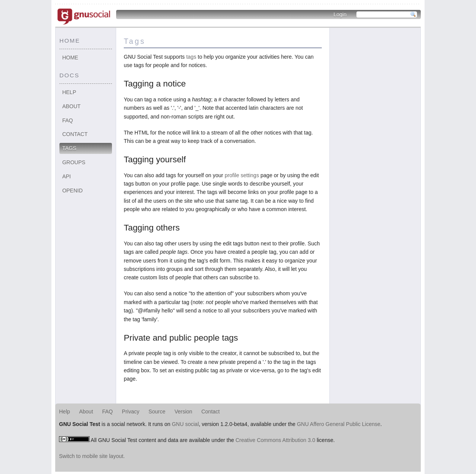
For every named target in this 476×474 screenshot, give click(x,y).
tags (191, 57)
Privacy (131, 412)
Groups (74, 162)
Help (69, 92)
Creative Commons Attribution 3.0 (275, 440)
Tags (69, 148)
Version (183, 412)
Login (340, 14)
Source (157, 412)
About (71, 106)
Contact (75, 134)
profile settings (242, 175)
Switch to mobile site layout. (92, 456)
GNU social (185, 424)
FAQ (67, 120)
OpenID (72, 191)
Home (70, 58)
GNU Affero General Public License (339, 424)
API (66, 176)
